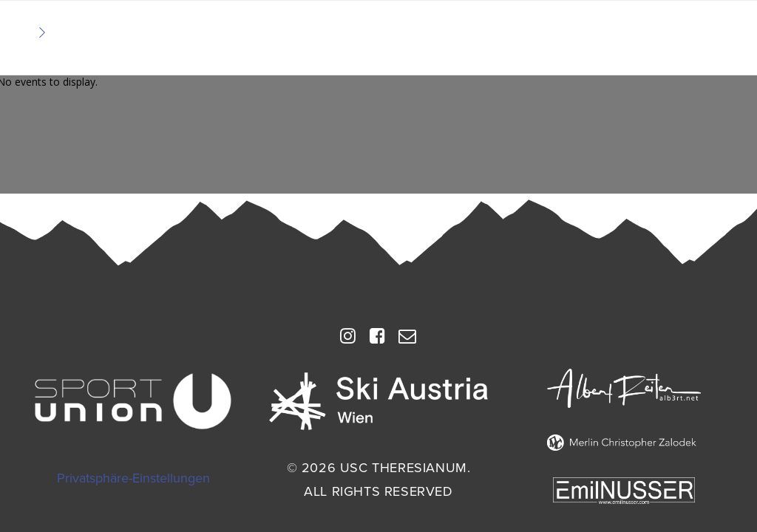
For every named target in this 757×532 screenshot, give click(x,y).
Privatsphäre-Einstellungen (133, 478)
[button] (348, 341)
